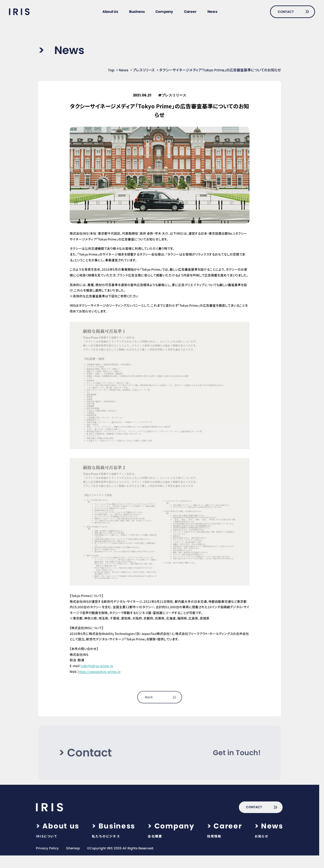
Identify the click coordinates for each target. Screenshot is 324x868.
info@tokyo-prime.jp (97, 666)
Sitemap (73, 848)
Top (111, 70)
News (124, 70)
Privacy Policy (47, 848)
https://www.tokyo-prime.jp (99, 672)
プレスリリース (144, 70)
